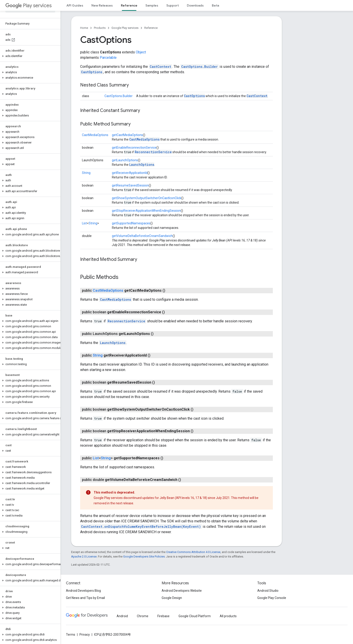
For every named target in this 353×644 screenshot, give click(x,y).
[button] (29, 56)
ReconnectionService (153, 152)
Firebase (163, 616)
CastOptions (92, 72)
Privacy (85, 635)
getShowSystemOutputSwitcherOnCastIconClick (147, 198)
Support (173, 5)
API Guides (75, 5)
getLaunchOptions (125, 160)
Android (122, 616)
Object (141, 52)
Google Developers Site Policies (144, 556)
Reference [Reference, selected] (129, 5)
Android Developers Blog (83, 591)
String (86, 173)
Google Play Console (272, 598)
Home (84, 28)
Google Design (172, 598)
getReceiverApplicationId (130, 173)
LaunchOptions (142, 165)
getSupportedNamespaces (131, 223)
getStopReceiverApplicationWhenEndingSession (146, 211)
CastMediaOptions (95, 135)
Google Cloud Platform (195, 616)
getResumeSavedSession (130, 185)
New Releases (102, 5)
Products (100, 28)
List (84, 223)
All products (228, 616)
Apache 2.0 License (84, 556)
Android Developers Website (182, 591)
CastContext (160, 67)
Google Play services (125, 28)
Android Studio (268, 591)
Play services (28, 6)
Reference (151, 28)
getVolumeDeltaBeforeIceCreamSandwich (142, 236)
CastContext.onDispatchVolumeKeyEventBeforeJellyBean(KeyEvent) (141, 527)
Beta (215, 5)
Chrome (143, 616)
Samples (152, 5)
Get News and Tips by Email (85, 598)
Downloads (195, 5)
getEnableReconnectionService (134, 148)
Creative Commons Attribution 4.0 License (193, 552)
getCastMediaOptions (127, 135)
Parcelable (108, 58)
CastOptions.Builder (199, 67)
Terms (71, 635)
